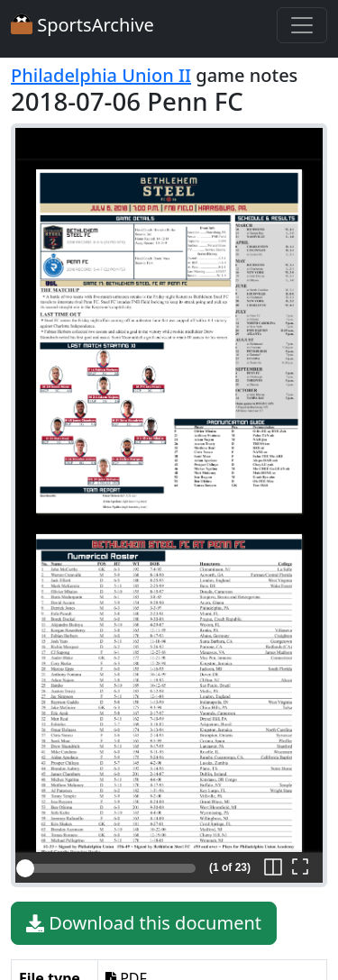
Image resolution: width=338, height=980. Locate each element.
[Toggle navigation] (302, 25)
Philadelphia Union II (101, 75)
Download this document (144, 923)
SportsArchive (82, 25)
